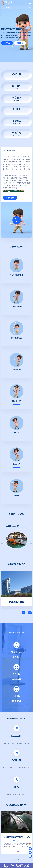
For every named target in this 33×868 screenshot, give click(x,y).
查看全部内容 (10, 198)
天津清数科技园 (17, 601)
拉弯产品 (7, 43)
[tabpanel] (16, 833)
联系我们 (20, 43)
